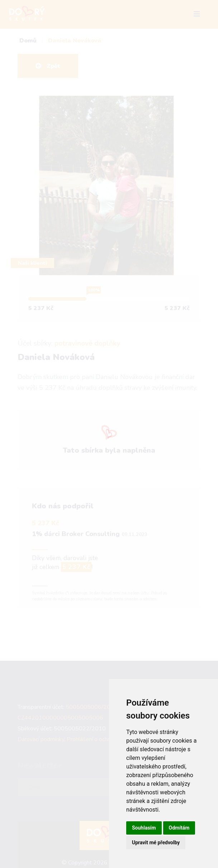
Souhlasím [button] (144, 828)
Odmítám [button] (179, 828)
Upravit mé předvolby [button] (156, 842)
